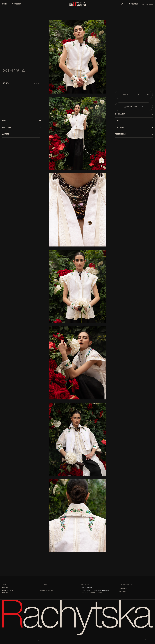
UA (122, 4)
